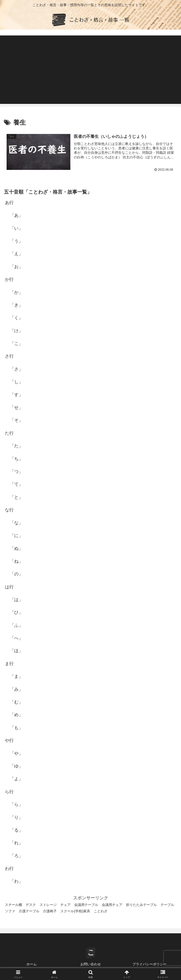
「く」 (16, 318)
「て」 (16, 484)
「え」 (16, 254)
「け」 (16, 331)
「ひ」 (16, 612)
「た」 (16, 446)
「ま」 (16, 676)
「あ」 (16, 215)
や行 (9, 740)
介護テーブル (29, 911)
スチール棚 (13, 905)
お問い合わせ (91, 964)
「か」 (16, 292)
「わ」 (16, 881)
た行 (9, 433)
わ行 (9, 869)
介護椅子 (50, 911)
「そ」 (16, 420)
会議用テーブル (86, 905)
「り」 (16, 817)
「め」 (16, 715)
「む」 (16, 702)
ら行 (9, 792)
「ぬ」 (16, 548)
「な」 (16, 523)
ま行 (9, 664)
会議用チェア (112, 905)
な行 (9, 510)
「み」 (16, 689)
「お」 (16, 267)
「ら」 (16, 804)
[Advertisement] (90, 70)
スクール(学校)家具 (75, 911)
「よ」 (16, 779)
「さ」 (16, 369)
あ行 (9, 203)
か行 (9, 279)
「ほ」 (16, 651)
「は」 (16, 600)
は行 (9, 587)
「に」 (16, 536)
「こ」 (16, 343)
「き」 (16, 305)
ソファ (10, 911)
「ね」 (16, 561)
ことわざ (101, 911)
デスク (31, 905)
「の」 (16, 574)
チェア (65, 905)
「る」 (16, 830)
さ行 (9, 356)
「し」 (16, 382)
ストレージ (48, 905)
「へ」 (16, 638)
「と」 (16, 497)
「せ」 (16, 407)
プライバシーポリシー (149, 964)
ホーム (32, 964)
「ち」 (16, 459)
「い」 (16, 228)
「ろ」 (16, 856)
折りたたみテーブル (141, 905)
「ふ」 (16, 625)
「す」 (16, 395)
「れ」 (16, 843)
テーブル (167, 905)
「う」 (16, 241)
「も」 (16, 728)
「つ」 (16, 472)
